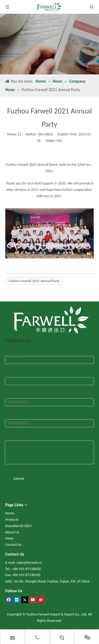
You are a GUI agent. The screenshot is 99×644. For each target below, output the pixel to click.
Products (12, 520)
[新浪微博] (41, 600)
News (9, 538)
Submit (19, 479)
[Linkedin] (17, 600)
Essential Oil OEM (18, 526)
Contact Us (13, 545)
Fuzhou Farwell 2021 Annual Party (34, 281)
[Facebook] (9, 600)
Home (10, 513)
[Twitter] (25, 600)
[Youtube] (33, 600)
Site (59, 141)
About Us (12, 532)
